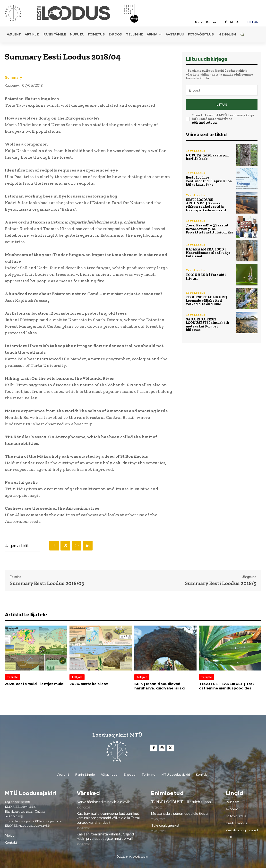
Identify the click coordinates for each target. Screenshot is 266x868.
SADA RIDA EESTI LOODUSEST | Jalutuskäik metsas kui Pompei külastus (209, 324)
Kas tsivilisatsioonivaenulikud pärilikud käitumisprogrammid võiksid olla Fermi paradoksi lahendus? (108, 818)
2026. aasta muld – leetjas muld (34, 684)
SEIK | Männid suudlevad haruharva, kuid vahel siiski (159, 686)
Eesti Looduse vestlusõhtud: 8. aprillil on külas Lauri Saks (209, 181)
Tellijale (12, 677)
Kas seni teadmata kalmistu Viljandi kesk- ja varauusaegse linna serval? (106, 836)
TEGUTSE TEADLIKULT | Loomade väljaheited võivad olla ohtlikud (206, 300)
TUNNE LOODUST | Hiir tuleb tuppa (181, 802)
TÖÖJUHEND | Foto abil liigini (206, 276)
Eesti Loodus (195, 150)
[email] (222, 90)
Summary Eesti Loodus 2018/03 (47, 583)
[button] (242, 34)
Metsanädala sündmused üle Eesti (179, 814)
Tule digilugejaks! (165, 825)
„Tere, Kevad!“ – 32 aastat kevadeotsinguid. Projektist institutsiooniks (209, 228)
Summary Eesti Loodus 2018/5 (221, 583)
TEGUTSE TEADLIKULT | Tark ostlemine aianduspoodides (226, 686)
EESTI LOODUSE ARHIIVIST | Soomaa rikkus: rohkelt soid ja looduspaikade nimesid (205, 204)
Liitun (222, 104)
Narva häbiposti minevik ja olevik (103, 802)
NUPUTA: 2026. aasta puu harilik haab (207, 157)
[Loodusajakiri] (21, 13)
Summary (13, 78)
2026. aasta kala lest (89, 684)
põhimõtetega (204, 122)
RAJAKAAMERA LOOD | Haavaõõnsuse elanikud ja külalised (208, 252)
